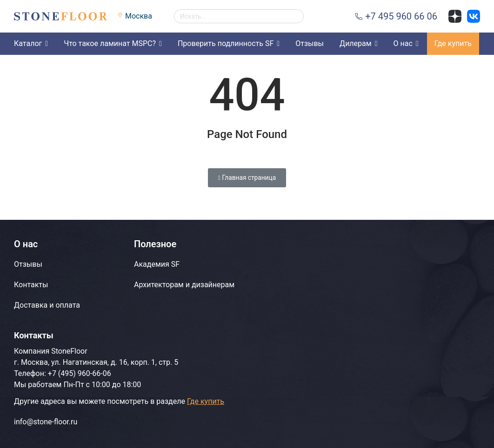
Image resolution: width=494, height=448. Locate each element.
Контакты (31, 285)
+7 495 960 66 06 (401, 16)
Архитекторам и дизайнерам (184, 285)
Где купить (453, 43)
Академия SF (157, 264)
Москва (139, 16)
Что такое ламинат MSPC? (110, 43)
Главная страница (247, 178)
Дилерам (356, 43)
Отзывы (310, 43)
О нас (403, 43)
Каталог (28, 43)
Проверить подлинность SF (226, 43)
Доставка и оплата (47, 305)
